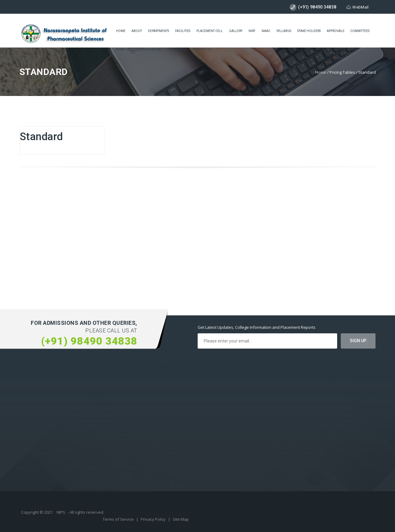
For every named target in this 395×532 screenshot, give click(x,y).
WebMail (357, 7)
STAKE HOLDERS (309, 31)
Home (121, 31)
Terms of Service (119, 519)
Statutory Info (151, 50)
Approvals (335, 31)
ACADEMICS (178, 50)
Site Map (181, 519)
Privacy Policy (154, 519)
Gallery (236, 31)
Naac (266, 31)
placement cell (210, 31)
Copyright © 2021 (37, 512)
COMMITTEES (360, 31)
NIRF (252, 31)
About (137, 31)
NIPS (61, 512)
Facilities (183, 31)
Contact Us (202, 50)
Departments (159, 31)
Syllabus (284, 31)
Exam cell (124, 50)
